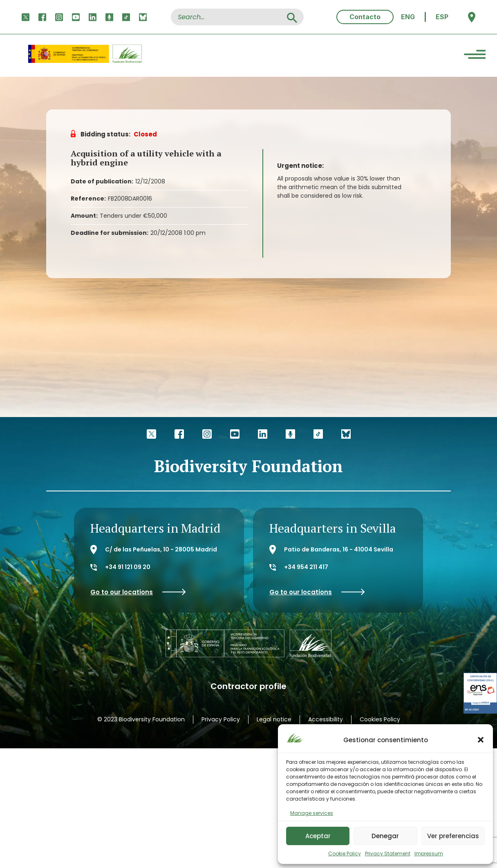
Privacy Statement (388, 853)
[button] (481, 740)
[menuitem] (408, 17)
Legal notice (274, 719)
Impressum (429, 853)
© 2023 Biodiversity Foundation (141, 719)
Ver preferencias (453, 836)
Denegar (385, 836)
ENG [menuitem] (408, 17)
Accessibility (326, 719)
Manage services (312, 813)
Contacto (365, 17)
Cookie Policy (345, 853)
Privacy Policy (221, 719)
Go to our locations (138, 592)
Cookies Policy (380, 719)
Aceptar (318, 836)
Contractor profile (248, 686)
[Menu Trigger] (475, 56)
